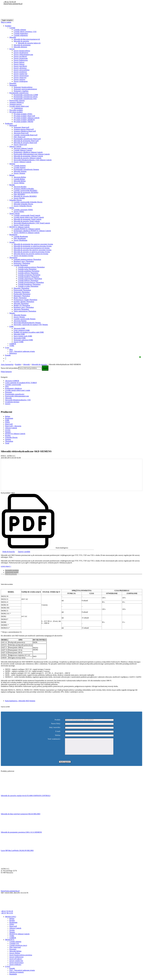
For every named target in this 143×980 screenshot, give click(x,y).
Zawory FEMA (19, 212)
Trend (7, 443)
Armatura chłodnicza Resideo (24, 189)
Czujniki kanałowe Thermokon (28, 277)
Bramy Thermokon (20, 298)
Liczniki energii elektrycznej (19, 106)
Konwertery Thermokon (22, 263)
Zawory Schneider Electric (23, 206)
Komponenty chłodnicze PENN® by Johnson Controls (32, 231)
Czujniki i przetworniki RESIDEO (25, 190)
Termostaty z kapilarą (21, 91)
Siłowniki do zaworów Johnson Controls (27, 158)
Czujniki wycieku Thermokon (28, 286)
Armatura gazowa (15, 104)
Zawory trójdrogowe (21, 81)
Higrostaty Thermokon (21, 288)
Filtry (7, 386)
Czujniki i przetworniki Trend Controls (27, 215)
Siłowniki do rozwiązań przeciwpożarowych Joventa (32, 248)
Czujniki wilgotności (21, 35)
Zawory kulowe (19, 62)
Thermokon (13, 258)
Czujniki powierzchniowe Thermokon (31, 282)
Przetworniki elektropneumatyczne (17, 396)
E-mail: (58, 731)
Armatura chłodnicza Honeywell (25, 131)
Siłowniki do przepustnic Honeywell (26, 141)
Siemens (12, 164)
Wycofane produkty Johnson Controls (26, 118)
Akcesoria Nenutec (20, 321)
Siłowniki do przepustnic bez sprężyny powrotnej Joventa (33, 244)
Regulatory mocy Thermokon (24, 261)
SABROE (13, 344)
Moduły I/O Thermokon (22, 305)
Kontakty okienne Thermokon (24, 302)
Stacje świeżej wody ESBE (23, 336)
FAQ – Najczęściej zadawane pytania (22, 351)
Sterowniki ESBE (20, 338)
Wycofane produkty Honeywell (24, 116)
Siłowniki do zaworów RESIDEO (25, 196)
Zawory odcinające (20, 68)
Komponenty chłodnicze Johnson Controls (28, 152)
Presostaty (13, 83)
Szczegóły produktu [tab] (12, 570)
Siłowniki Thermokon (21, 303)
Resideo (12, 185)
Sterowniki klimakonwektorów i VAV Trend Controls (32, 223)
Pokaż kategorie (6, 372)
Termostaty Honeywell (21, 127)
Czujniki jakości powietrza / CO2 (25, 32)
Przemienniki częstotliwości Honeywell (27, 139)
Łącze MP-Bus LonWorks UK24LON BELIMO (17, 854)
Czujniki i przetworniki (13, 385)
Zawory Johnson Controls (22, 162)
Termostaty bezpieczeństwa (23, 87)
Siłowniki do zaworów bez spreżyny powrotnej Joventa (33, 250)
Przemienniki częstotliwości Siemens (26, 169)
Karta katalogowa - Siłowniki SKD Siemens (20, 701)
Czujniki (12, 28)
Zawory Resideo (19, 198)
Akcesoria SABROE (12, 381)
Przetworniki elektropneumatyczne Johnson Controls (32, 154)
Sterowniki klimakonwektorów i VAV (18, 400)
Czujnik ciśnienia (15, 945)
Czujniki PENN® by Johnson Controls (27, 229)
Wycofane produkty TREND (23, 122)
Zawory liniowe (19, 64)
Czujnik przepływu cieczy (18, 949)
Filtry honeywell (15, 950)
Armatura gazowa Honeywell (24, 129)
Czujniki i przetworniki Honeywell (26, 135)
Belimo (12, 175)
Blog (11, 349)
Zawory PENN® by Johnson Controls (27, 233)
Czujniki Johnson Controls (23, 150)
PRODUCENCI (11, 920)
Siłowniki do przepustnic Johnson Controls (28, 156)
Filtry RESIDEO (19, 194)
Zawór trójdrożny (15, 968)
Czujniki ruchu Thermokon (27, 269)
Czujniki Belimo (19, 179)
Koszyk (73, 358)
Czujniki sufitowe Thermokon (28, 273)
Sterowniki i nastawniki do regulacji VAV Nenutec (31, 325)
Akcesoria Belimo (20, 177)
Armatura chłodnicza (17, 102)
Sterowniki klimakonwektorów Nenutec (27, 323)
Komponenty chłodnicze (13, 388)
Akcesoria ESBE (19, 328)
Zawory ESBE (19, 342)
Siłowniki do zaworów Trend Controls (27, 221)
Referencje (13, 353)
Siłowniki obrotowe (20, 47)
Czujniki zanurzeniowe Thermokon (30, 279)
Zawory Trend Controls (22, 225)
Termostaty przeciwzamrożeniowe (25, 89)
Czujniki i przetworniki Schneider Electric (28, 202)
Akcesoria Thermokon (21, 309)
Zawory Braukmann (20, 240)
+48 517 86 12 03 (7, 916)
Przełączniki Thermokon (22, 294)
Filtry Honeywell (19, 137)
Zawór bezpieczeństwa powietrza (21, 958)
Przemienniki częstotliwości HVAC (26, 97)
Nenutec (12, 313)
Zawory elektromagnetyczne (23, 55)
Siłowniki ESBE (19, 334)
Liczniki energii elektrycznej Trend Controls (29, 217)
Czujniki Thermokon (21, 265)
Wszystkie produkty (16, 110)
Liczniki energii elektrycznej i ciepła (18, 390)
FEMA (12, 208)
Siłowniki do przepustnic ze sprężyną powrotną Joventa (33, 246)
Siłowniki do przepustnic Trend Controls (27, 219)
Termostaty (13, 85)
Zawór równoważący (17, 966)
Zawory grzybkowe (20, 56)
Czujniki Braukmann (21, 236)
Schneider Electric (16, 200)
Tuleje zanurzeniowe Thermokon (25, 311)
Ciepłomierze (18, 108)
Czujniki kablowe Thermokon (28, 281)
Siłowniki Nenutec (20, 315)
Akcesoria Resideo (20, 187)
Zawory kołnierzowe (21, 60)
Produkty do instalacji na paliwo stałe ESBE (29, 332)
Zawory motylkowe (20, 66)
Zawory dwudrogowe (21, 53)
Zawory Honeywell (20, 145)
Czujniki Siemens (20, 166)
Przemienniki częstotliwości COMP (26, 95)
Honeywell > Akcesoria (13, 426)
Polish (7, 362)
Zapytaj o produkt (24, 552)
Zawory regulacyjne (20, 74)
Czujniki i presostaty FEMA (23, 210)
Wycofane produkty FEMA (23, 114)
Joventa (12, 242)
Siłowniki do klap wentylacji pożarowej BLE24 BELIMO (21, 817)
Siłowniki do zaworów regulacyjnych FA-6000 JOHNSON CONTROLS (26, 799)
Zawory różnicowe (20, 78)
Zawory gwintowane (21, 58)
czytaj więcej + (6, 566)
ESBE (11, 326)
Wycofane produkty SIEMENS (24, 120)
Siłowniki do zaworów (21, 41)
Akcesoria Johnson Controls (23, 148)
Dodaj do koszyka (9, 552)
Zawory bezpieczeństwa (22, 51)
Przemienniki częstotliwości (19, 93)
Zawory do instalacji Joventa (23, 256)
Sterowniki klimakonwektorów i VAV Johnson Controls (33, 160)
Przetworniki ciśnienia (17, 100)
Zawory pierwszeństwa (21, 70)
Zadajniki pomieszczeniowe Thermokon (27, 259)
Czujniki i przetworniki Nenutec (25, 319)
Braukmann (13, 235)
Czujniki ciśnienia (20, 30)
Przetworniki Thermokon (22, 290)
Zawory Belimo (19, 183)
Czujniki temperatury (21, 33)
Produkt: (58, 720)
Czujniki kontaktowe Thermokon (29, 284)
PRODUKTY (10, 943)
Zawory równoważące (21, 76)
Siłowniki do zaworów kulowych (29, 43)
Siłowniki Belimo (20, 181)
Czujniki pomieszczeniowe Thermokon (31, 267)
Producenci (9, 123)
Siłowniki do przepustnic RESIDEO (26, 192)
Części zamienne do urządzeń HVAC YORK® (21, 383)
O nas (7, 348)
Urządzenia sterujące (12, 402)
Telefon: (58, 735)
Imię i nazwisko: (55, 727)
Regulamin (13, 977)
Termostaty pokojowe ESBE (23, 340)
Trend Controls (15, 213)
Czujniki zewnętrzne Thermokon (29, 275)
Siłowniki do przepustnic (22, 45)
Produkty (8, 26)
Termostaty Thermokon (22, 292)
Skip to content (6, 22)
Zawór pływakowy (16, 962)
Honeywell (13, 125)
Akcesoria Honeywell (21, 133)
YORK (12, 346)
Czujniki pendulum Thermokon (29, 271)
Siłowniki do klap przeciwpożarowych (27, 39)
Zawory (12, 49)
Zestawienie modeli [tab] (12, 572)
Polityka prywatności (17, 975)
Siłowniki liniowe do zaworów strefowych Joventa (31, 254)
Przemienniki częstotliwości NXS (25, 99)
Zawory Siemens (19, 173)
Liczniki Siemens (20, 168)
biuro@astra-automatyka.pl (13, 4)
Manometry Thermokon (22, 296)
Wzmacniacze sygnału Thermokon (25, 300)
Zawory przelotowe (20, 72)
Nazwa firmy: (56, 724)
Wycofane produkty (16, 112)
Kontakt (8, 355)
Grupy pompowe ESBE (22, 330)
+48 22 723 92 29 (10, 2)
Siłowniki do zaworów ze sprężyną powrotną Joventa (32, 252)
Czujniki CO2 (14, 947)
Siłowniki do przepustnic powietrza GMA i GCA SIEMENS (21, 835)
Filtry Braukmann (20, 238)
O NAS (8, 970)
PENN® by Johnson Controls (19, 227)
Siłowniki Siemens (20, 171)
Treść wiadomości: (54, 739)
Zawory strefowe (19, 79)
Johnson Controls (15, 146)
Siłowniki (13, 37)
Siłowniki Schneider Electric (23, 204)
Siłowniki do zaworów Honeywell (25, 143)
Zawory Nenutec (19, 317)
